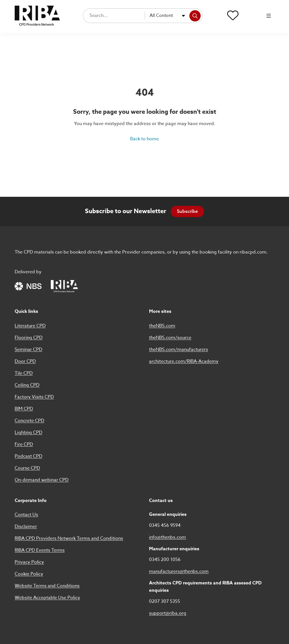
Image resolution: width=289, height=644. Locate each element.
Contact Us (26, 515)
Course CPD (27, 468)
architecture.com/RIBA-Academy (184, 361)
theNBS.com (162, 326)
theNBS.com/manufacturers (179, 350)
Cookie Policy (29, 574)
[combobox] (167, 16)
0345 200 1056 (165, 560)
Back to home (144, 139)
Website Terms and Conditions (47, 586)
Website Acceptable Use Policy (47, 598)
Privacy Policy (29, 562)
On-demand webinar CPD (42, 480)
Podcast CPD (29, 456)
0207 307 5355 (165, 601)
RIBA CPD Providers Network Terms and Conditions (69, 538)
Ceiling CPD (27, 385)
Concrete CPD (29, 421)
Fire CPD (24, 444)
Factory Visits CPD (34, 397)
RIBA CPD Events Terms (40, 550)
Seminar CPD (29, 350)
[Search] (195, 16)
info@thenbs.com (168, 537)
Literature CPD (30, 326)
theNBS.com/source (170, 338)
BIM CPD (24, 409)
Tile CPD (24, 373)
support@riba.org (168, 613)
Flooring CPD (29, 338)
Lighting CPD (29, 433)
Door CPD (25, 361)
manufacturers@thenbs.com (179, 571)
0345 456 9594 (165, 525)
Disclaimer (26, 527)
